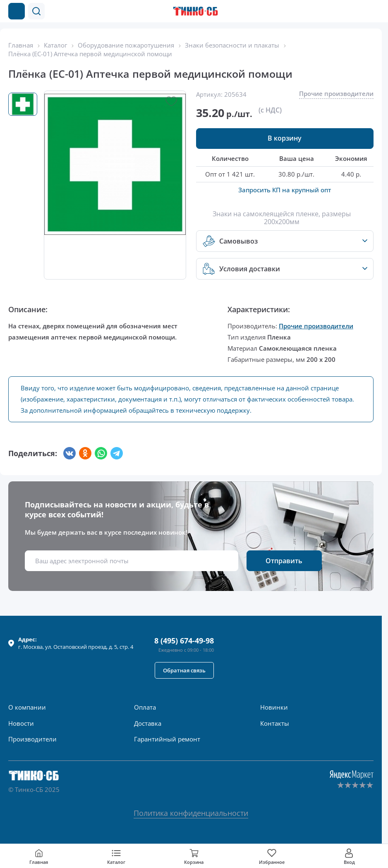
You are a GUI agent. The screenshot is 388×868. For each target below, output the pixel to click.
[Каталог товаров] (17, 11)
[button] (36, 11)
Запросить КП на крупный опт (285, 190)
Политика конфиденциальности (191, 813)
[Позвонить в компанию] (358, 11)
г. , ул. (76, 643)
